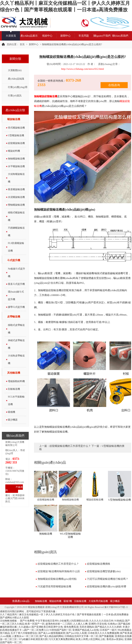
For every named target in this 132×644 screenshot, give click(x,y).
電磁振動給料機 (16, 381)
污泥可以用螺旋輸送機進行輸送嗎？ (108, 579)
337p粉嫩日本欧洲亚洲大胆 (33, 639)
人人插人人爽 (80, 624)
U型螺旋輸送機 (16, 135)
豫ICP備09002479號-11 (116, 607)
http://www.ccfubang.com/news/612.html (83, 69)
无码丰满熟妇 (87, 627)
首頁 (22, 44)
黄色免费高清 (71, 627)
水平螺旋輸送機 (16, 166)
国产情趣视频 (106, 636)
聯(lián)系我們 (120, 36)
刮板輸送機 (14, 389)
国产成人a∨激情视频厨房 (52, 633)
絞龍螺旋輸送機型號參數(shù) (104, 571)
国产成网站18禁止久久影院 (14, 618)
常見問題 (84, 36)
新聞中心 (65, 36)
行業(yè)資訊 (15, 96)
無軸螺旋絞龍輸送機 (46, 96)
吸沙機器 (13, 420)
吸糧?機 (68, 601)
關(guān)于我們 (102, 36)
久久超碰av (24, 627)
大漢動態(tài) (15, 70)
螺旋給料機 (14, 151)
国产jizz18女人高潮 (76, 633)
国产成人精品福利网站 (51, 636)
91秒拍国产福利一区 (60, 630)
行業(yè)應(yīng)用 (18, 87)
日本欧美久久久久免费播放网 (103, 633)
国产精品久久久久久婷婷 (108, 627)
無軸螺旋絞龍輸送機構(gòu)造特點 (57, 579)
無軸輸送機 (41, 601)
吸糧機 (12, 412)
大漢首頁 (11, 36)
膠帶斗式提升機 (16, 307)
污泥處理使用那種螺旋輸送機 (54, 586)
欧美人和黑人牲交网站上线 (91, 639)
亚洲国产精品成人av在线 (86, 630)
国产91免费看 (27, 621)
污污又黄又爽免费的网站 (62, 639)
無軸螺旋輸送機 (16, 159)
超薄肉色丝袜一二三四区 (59, 624)
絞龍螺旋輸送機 (16, 143)
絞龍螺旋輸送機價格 (99, 564)
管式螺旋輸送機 (16, 128)
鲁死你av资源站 (115, 639)
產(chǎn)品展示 (29, 36)
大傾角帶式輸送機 (98, 601)
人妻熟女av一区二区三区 (25, 636)
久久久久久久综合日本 (101, 621)
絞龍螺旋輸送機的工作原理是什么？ (70, 446)
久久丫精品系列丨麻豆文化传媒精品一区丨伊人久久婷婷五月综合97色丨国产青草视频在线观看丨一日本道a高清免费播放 (64, 615)
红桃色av (112, 624)
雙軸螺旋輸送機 (16, 205)
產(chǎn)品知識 (16, 79)
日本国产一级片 (108, 630)
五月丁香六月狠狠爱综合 (24, 633)
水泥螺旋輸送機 (16, 197)
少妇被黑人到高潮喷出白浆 (74, 621)
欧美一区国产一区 (35, 624)
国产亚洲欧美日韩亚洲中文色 (47, 627)
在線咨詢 (14, 489)
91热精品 (119, 621)
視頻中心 (47, 36)
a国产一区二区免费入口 (36, 630)
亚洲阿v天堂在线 (98, 624)
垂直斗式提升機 (16, 284)
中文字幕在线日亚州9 (47, 621)
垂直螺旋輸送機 (16, 189)
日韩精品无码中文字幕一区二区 (81, 636)
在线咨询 (114, 85)
